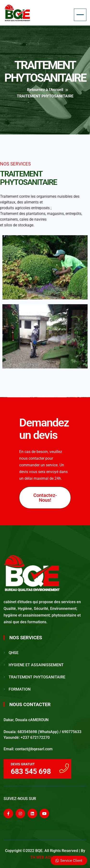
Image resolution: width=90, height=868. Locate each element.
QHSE (14, 653)
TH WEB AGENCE (45, 857)
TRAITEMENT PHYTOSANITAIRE (37, 677)
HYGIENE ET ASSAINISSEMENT (36, 665)
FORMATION (20, 689)
